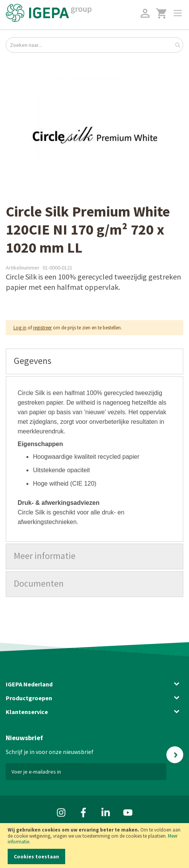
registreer (42, 328)
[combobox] (94, 45)
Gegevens (33, 361)
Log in (20, 328)
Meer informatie (45, 556)
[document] (94, 846)
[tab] (94, 361)
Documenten (39, 583)
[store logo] (49, 13)
